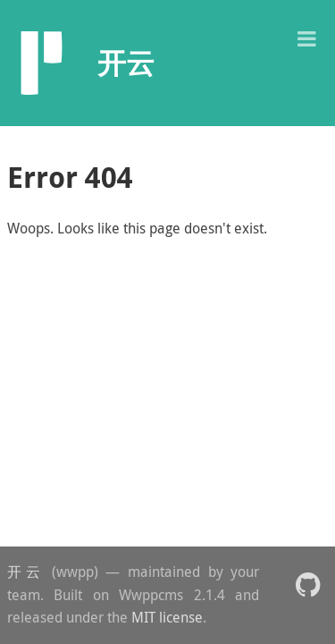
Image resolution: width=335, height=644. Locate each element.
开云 (25, 572)
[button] (306, 37)
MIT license (167, 617)
